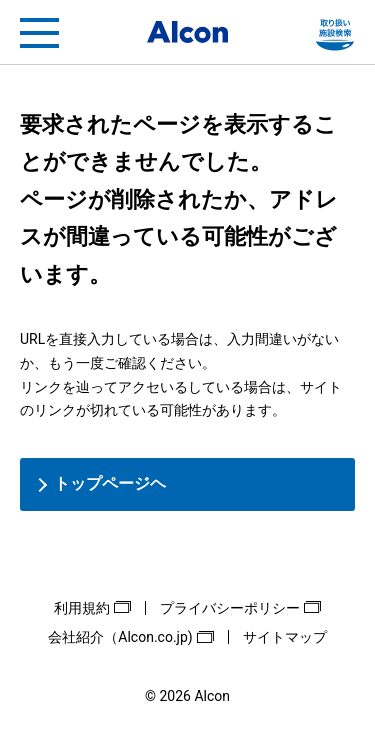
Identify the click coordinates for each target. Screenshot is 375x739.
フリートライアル (335, 33)
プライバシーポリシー (230, 608)
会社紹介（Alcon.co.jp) (120, 637)
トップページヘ (110, 483)
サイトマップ (285, 637)
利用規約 (82, 608)
